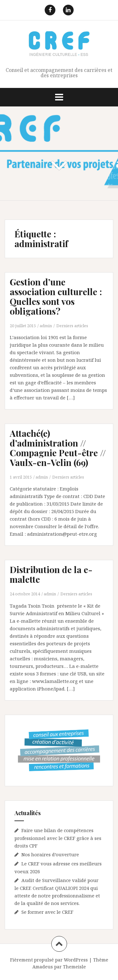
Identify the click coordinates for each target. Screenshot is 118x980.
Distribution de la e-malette (51, 574)
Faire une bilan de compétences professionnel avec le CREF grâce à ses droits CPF (58, 838)
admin (46, 326)
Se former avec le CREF (47, 912)
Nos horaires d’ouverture (50, 854)
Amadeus (43, 967)
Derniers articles (72, 326)
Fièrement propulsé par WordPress (49, 960)
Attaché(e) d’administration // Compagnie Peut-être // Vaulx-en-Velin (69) (58, 448)
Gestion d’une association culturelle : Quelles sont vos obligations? (56, 296)
